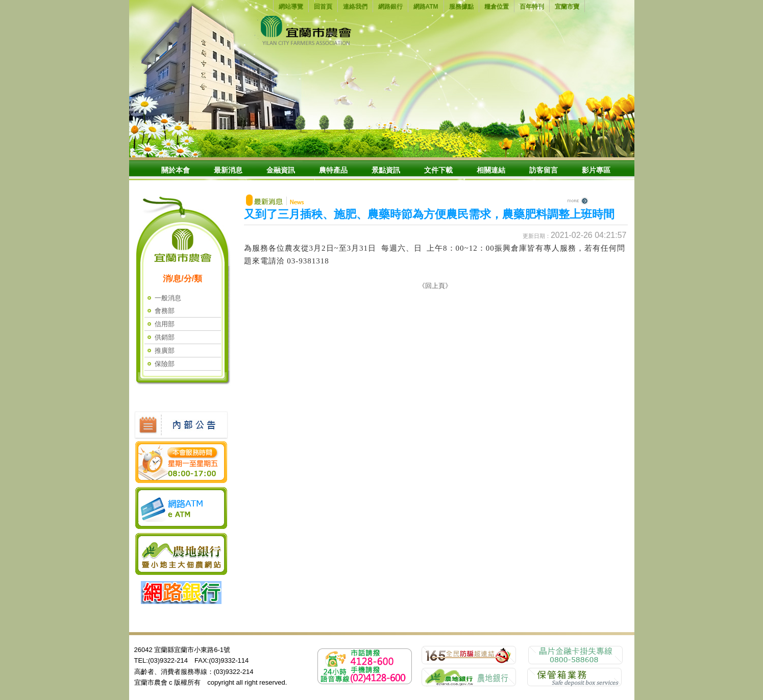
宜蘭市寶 (567, 7)
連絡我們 (355, 7)
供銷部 (165, 337)
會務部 (165, 311)
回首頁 (323, 7)
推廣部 (165, 351)
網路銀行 (390, 7)
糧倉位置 (497, 7)
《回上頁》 (435, 286)
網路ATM (426, 7)
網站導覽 (291, 7)
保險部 (165, 364)
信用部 (165, 324)
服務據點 (461, 7)
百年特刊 (532, 7)
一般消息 (168, 298)
